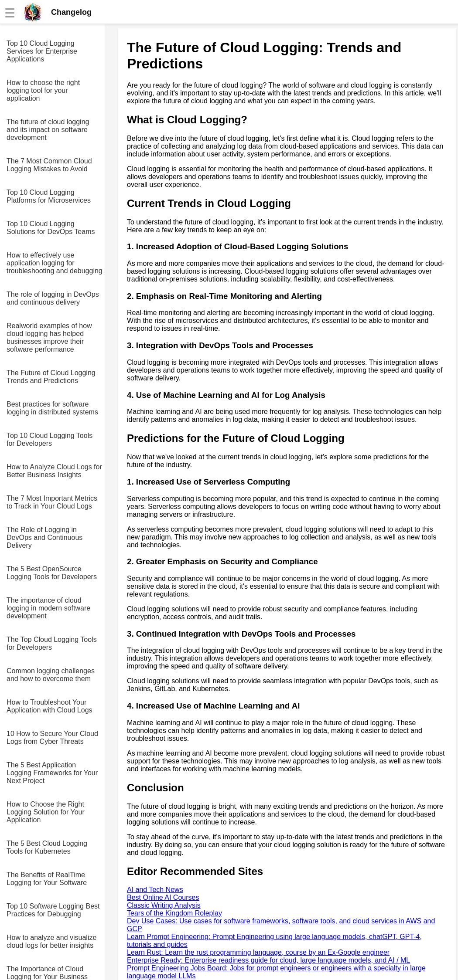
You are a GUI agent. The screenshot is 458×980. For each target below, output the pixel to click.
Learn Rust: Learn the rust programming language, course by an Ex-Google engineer (258, 952)
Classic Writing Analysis (164, 905)
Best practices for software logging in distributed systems (52, 408)
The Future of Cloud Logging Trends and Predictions (51, 377)
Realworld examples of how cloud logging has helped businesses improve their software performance (49, 337)
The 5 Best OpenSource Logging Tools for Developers (52, 573)
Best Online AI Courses (163, 897)
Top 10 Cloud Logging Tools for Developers (50, 439)
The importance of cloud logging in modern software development (48, 608)
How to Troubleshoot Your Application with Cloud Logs (50, 706)
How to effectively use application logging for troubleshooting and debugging (55, 263)
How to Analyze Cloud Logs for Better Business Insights (54, 471)
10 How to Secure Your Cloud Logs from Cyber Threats (52, 738)
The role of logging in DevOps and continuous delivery (53, 298)
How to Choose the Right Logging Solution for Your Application (46, 812)
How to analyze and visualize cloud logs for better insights (51, 941)
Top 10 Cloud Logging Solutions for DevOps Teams (51, 228)
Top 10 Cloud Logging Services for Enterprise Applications (42, 51)
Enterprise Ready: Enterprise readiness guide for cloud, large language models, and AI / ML (268, 960)
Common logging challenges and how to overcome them (51, 675)
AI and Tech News (155, 890)
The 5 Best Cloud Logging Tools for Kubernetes (47, 847)
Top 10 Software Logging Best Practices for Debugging (53, 910)
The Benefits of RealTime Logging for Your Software (47, 879)
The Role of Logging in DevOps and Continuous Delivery (44, 537)
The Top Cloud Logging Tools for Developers (52, 643)
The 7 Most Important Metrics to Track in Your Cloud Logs (52, 502)
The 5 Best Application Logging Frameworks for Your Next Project (52, 773)
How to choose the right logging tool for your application (43, 90)
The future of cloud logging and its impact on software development (48, 130)
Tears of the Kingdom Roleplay (174, 913)
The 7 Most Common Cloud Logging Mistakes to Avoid (49, 165)
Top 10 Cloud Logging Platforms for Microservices (49, 196)
